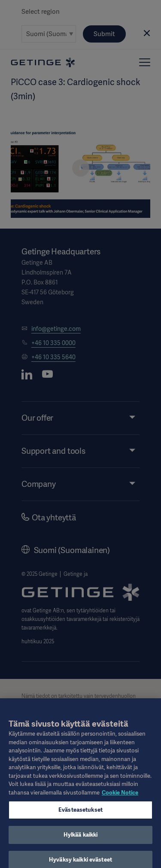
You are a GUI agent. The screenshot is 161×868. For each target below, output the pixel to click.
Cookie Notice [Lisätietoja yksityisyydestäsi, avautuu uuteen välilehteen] (120, 796)
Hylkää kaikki (81, 839)
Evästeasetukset (80, 814)
